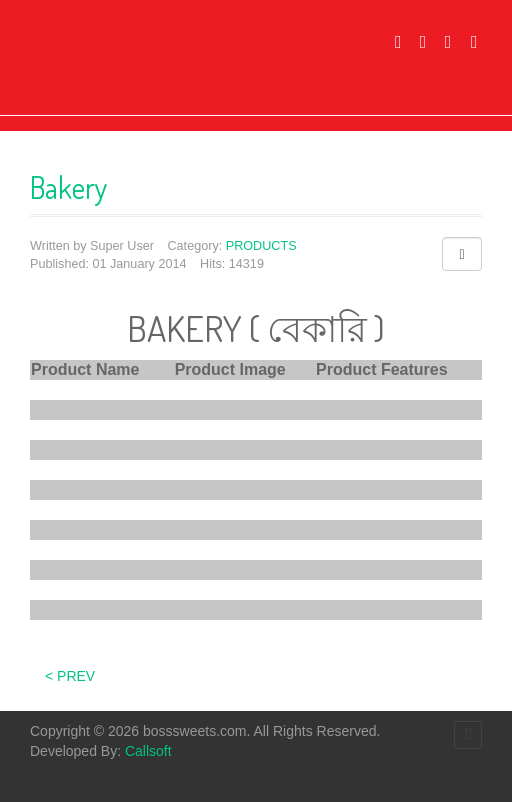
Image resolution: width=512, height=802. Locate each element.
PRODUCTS (261, 246)
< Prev (70, 676)
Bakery (69, 187)
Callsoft (148, 751)
